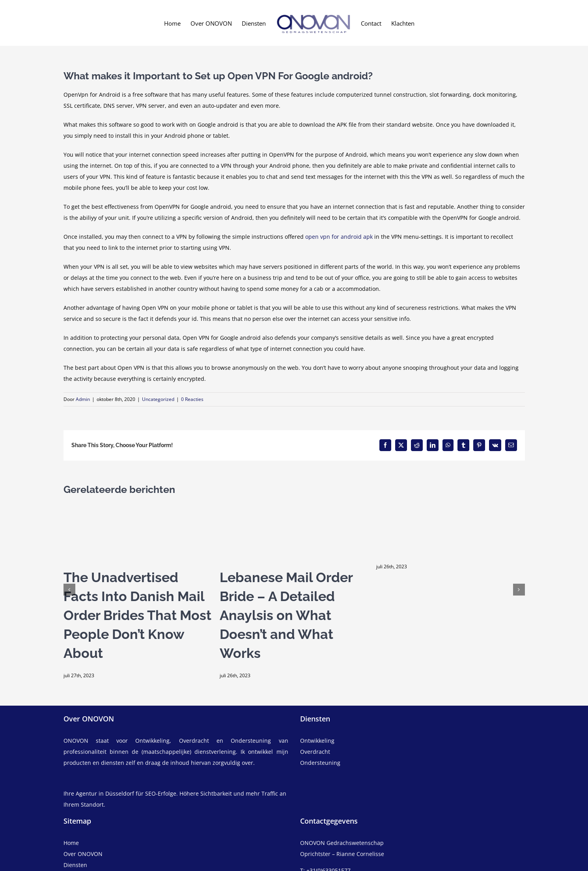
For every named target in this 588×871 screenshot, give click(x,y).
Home (71, 843)
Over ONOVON (83, 854)
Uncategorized (158, 399)
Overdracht (315, 752)
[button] (69, 590)
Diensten (75, 865)
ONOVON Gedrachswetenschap (342, 843)
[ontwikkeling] (413, 741)
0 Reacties (192, 399)
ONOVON (76, 741)
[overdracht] (413, 757)
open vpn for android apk (339, 237)
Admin (83, 399)
